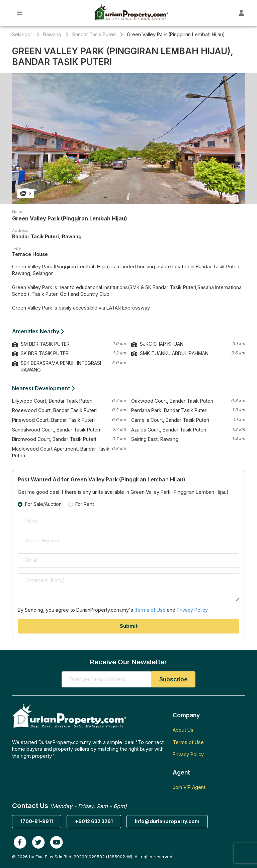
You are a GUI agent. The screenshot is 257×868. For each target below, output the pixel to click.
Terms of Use (150, 610)
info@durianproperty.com (167, 821)
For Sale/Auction (43, 504)
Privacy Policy (192, 610)
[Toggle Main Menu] (20, 13)
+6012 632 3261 (94, 821)
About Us (183, 730)
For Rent (85, 504)
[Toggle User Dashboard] (241, 13)
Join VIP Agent (189, 787)
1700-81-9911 (37, 821)
